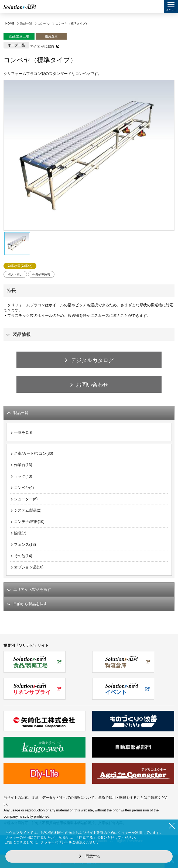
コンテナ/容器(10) (29, 522)
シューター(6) (26, 499)
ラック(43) (23, 476)
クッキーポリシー (54, 842)
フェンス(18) (25, 544)
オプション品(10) (29, 567)
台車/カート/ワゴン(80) (34, 453)
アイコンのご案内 (42, 46)
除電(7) (20, 533)
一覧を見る (23, 432)
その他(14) (23, 556)
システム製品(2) (28, 510)
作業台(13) (23, 465)
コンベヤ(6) (24, 488)
